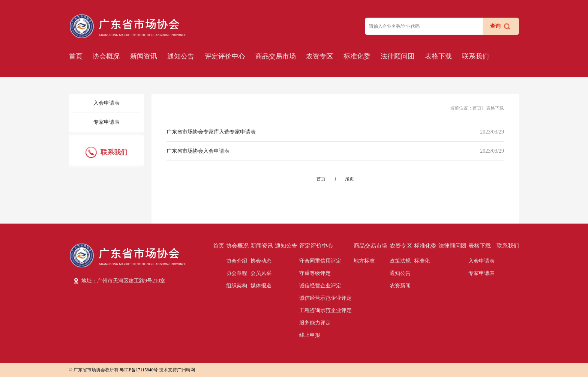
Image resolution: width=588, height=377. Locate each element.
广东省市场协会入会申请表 (198, 151)
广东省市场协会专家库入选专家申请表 (211, 132)
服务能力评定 (315, 323)
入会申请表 (106, 103)
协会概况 (106, 56)
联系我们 (475, 56)
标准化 (422, 261)
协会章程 (237, 273)
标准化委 (357, 56)
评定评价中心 (225, 56)
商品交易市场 (276, 56)
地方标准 (364, 261)
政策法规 (400, 261)
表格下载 (438, 56)
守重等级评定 (315, 273)
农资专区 (319, 56)
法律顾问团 (397, 56)
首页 (76, 56)
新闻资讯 (144, 56)
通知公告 (181, 56)
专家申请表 (106, 122)
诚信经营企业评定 (320, 286)
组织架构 (237, 286)
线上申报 (310, 335)
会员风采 (261, 273)
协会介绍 (237, 261)
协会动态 (261, 261)
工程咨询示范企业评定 (325, 310)
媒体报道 (261, 286)
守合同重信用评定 (320, 261)
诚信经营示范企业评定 (325, 298)
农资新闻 (400, 286)
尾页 (349, 179)
